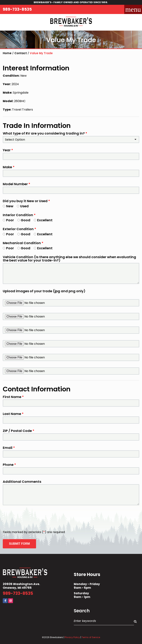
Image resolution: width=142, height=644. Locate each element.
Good (24, 220)
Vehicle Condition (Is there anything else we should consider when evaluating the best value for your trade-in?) (69, 259)
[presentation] (31, 518)
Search (82, 611)
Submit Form (20, 544)
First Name (13, 397)
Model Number (16, 184)
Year (8, 150)
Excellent (43, 220)
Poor (8, 220)
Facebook (5, 601)
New (8, 206)
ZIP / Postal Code (18, 431)
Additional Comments (22, 482)
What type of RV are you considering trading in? (45, 133)
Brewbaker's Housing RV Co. (71, 22)
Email (9, 448)
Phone (9, 465)
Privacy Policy (72, 637)
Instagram (11, 601)
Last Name (13, 414)
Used (23, 206)
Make (9, 167)
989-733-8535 (17, 9)
